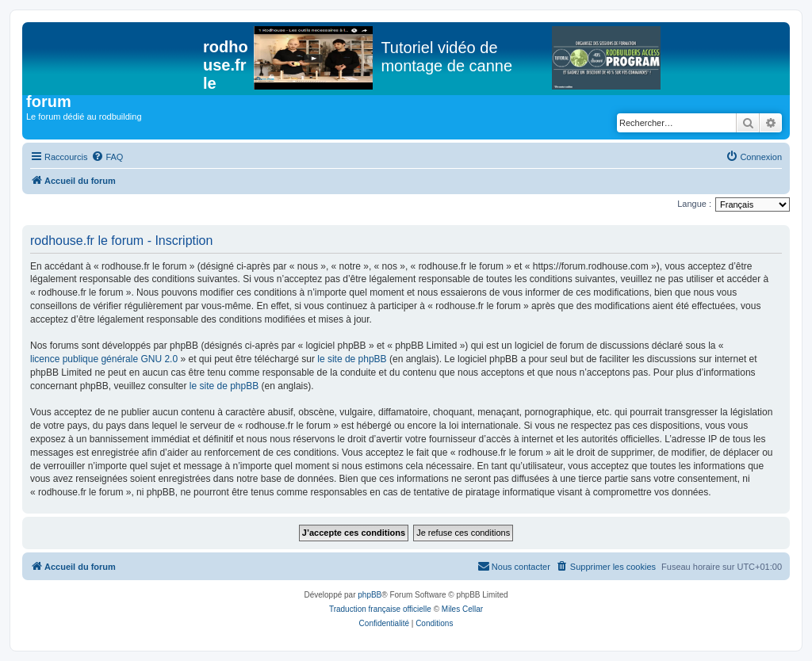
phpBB (370, 595)
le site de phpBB (352, 359)
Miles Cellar (462, 609)
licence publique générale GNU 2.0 (104, 359)
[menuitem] (107, 157)
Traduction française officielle (380, 609)
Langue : (694, 204)
